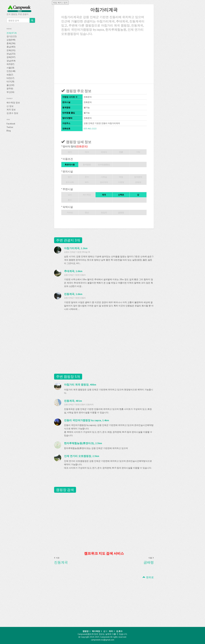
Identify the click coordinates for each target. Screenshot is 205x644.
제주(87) (10, 64)
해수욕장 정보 (13, 103)
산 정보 (10, 106)
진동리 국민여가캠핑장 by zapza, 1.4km (86, 420)
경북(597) (11, 57)
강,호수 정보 (12, 113)
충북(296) (11, 43)
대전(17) (10, 78)
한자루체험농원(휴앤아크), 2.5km (83, 443)
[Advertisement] (104, 59)
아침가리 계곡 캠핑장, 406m (80, 385)
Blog (9, 131)
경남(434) (11, 61)
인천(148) (11, 71)
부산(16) (10, 92)
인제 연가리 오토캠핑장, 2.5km (82, 456)
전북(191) (11, 50)
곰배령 (149, 562)
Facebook (11, 124)
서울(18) (10, 68)
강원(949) (11, 40)
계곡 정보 (11, 110)
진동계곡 (61, 562)
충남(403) (11, 47)
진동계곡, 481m (73, 401)
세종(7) (10, 75)
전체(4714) (12, 33)
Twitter (10, 127)
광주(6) (10, 88)
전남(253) (11, 54)
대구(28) (10, 81)
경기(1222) (12, 36)
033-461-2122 (90, 129)
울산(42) (10, 85)
